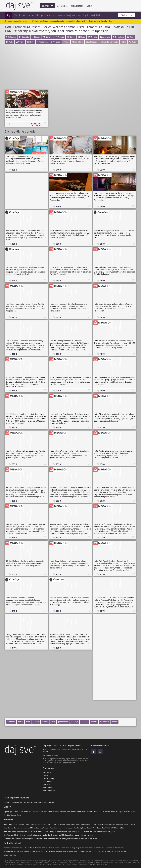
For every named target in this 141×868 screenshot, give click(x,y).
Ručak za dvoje (28, 848)
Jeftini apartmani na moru (102, 851)
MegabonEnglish (48, 802)
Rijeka (16, 811)
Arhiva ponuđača (49, 790)
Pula (45, 811)
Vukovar (127, 811)
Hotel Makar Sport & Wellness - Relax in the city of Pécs (47, 828)
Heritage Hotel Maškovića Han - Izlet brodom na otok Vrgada (73, 835)
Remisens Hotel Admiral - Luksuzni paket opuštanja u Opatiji (25, 839)
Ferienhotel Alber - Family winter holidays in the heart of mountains (73, 839)
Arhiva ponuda (48, 787)
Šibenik (74, 811)
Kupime (6, 802)
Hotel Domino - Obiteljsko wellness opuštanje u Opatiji (57, 831)
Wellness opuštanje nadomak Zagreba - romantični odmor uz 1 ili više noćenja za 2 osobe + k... (72, 21)
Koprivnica (90, 811)
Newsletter (77, 6)
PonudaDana (15, 802)
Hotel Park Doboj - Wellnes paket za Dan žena (20, 831)
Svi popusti (8, 848)
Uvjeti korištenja (49, 778)
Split (11, 811)
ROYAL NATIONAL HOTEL (115, 828)
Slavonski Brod (65, 811)
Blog (89, 6)
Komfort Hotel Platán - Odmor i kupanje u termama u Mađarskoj (27, 835)
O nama (46, 775)
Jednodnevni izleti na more (13, 851)
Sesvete (107, 811)
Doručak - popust (41, 848)
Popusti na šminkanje (84, 848)
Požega (134, 811)
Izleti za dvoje (17, 848)
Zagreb (47, 6)
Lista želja (62, 6)
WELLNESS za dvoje (70, 851)
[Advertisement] (72, 68)
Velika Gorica (99, 811)
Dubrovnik (81, 811)
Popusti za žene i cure (32, 851)
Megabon (37, 802)
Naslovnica (47, 772)
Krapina (121, 811)
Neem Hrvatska (130, 824)
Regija (19, 815)
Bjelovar (114, 811)
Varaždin (32, 811)
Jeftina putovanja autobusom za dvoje (62, 848)
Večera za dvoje (99, 848)
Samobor (40, 811)
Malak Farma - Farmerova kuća (15, 828)
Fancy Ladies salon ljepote (81, 824)
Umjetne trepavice (85, 851)
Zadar (26, 811)
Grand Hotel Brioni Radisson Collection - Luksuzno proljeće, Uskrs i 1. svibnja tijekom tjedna (37, 824)
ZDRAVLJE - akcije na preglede (51, 851)
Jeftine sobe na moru (119, 851)
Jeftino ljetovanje (10, 855)
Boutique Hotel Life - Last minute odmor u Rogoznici (97, 831)
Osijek (21, 811)
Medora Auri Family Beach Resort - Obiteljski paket (86, 828)
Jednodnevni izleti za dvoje (115, 848)
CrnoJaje (23, 802)
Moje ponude (48, 781)
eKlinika (30, 802)
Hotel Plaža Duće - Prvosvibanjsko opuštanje (107, 824)
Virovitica (7, 815)
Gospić (14, 815)
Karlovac (51, 811)
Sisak (57, 811)
